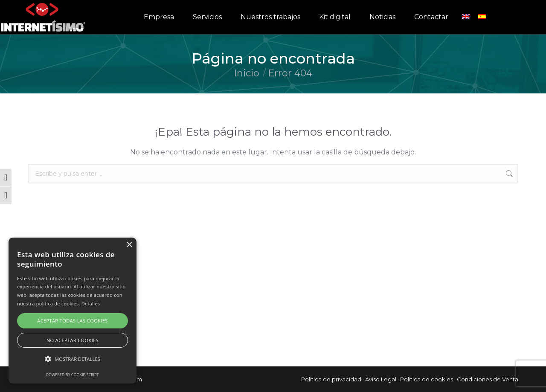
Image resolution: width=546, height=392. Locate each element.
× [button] (129, 245)
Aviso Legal (381, 379)
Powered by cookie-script (73, 375)
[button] (73, 359)
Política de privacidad (331, 379)
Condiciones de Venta (488, 379)
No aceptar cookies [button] (73, 340)
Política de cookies (427, 379)
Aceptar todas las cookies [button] (72, 321)
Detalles (91, 303)
